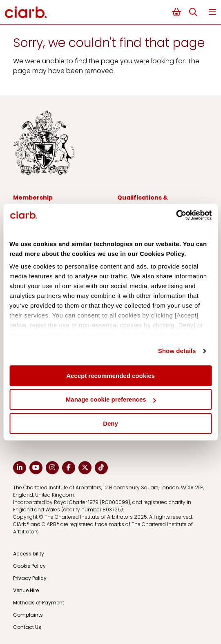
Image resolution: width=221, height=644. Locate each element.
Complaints (28, 615)
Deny (110, 423)
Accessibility (29, 554)
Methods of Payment (39, 603)
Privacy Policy (30, 578)
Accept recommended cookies (110, 376)
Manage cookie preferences (111, 399)
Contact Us (27, 627)
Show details (177, 351)
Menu (212, 12)
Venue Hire (26, 590)
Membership (33, 198)
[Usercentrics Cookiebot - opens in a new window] (176, 215)
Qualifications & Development (143, 202)
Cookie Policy (29, 566)
